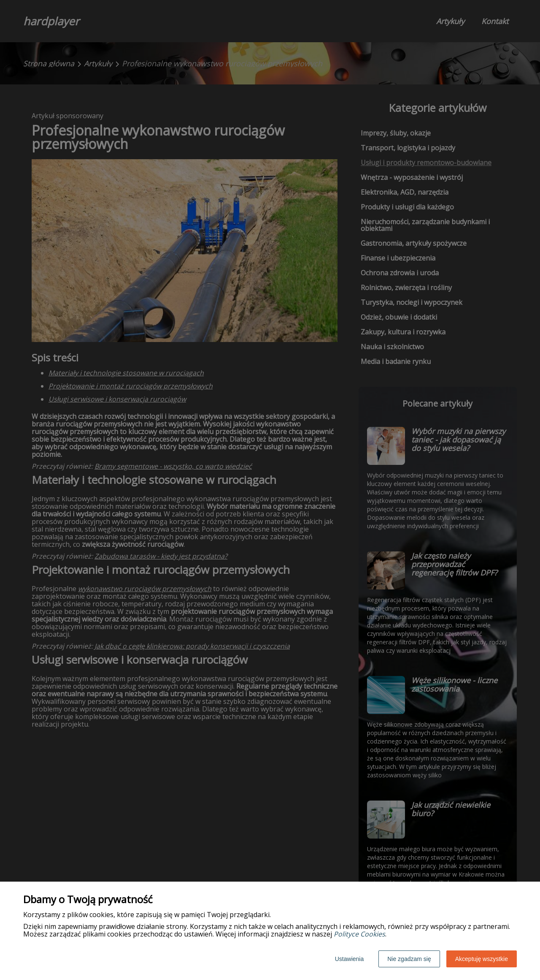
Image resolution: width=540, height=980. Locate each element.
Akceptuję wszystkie (482, 959)
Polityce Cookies (359, 934)
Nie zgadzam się (409, 959)
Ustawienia (349, 959)
